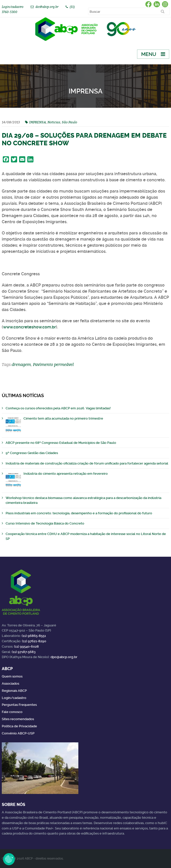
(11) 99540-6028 (26, 646)
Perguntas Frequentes (19, 705)
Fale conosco (12, 712)
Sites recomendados (18, 719)
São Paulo (69, 122)
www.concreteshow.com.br (29, 327)
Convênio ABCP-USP (18, 733)
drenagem (21, 364)
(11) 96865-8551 (34, 636)
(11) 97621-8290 (34, 641)
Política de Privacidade (19, 726)
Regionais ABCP (14, 691)
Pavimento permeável (53, 364)
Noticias (54, 122)
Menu (149, 54)
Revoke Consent (9, 859)
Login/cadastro (13, 7)
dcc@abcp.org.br (47, 7)
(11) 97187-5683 (24, 652)
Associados (10, 683)
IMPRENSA (38, 122)
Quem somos (12, 676)
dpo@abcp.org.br (64, 657)
